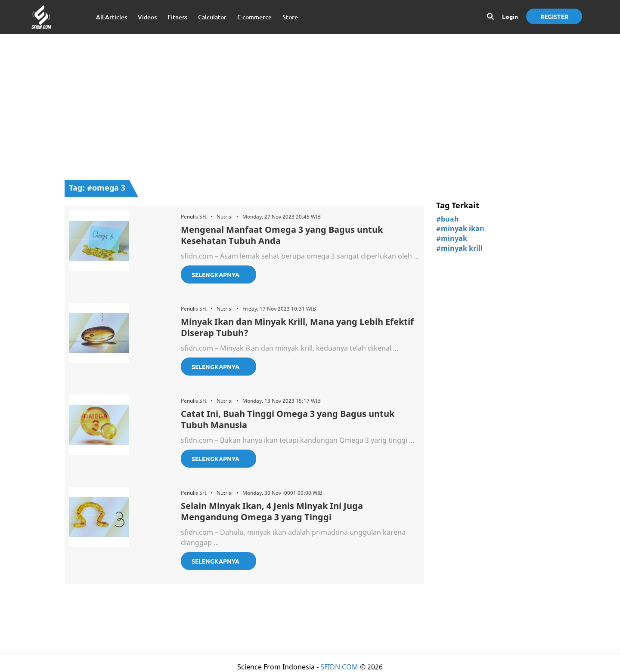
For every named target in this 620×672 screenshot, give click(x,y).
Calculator (212, 17)
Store (290, 17)
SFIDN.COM (339, 667)
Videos (147, 17)
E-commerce (254, 17)
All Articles (112, 17)
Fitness (177, 17)
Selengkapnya (215, 274)
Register (554, 16)
